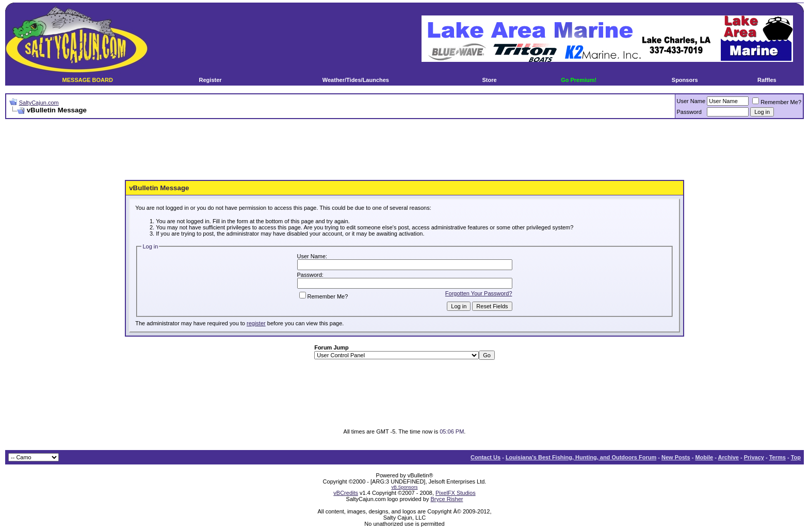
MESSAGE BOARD (88, 80)
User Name (691, 101)
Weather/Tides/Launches (356, 80)
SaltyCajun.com (39, 103)
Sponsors (685, 80)
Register (211, 80)
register (256, 323)
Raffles (767, 80)
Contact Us (486, 457)
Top (796, 457)
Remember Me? (777, 102)
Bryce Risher (447, 499)
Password (689, 112)
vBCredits (346, 493)
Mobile (704, 457)
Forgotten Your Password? (479, 293)
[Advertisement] (405, 150)
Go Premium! (579, 80)
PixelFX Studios (456, 493)
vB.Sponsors (404, 487)
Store (489, 80)
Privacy (754, 457)
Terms (778, 457)
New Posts (676, 457)
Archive (729, 457)
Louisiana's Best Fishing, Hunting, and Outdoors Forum (581, 457)
